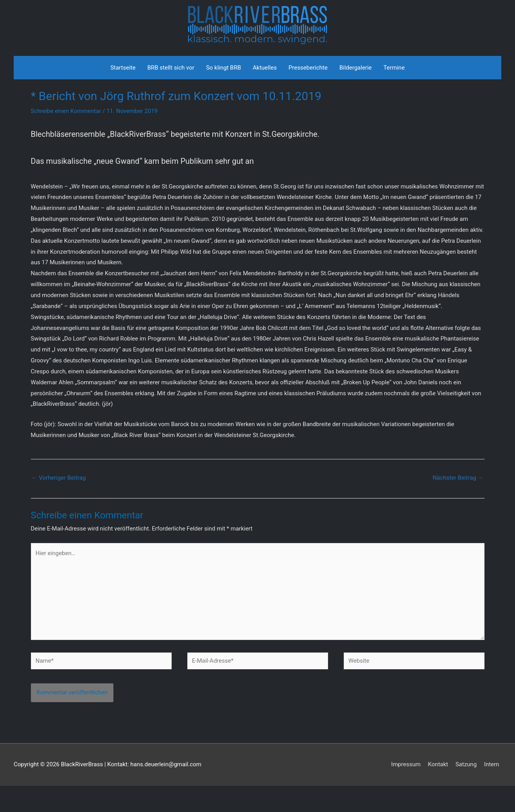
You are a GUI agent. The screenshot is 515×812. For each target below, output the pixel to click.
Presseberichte (308, 94)
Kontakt (440, 790)
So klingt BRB (223, 94)
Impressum (408, 790)
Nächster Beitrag (458, 504)
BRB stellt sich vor (171, 94)
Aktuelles (265, 94)
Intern (494, 790)
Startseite (123, 94)
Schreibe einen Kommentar (66, 137)
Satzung (468, 790)
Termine (394, 94)
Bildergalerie (356, 94)
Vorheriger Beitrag (59, 504)
